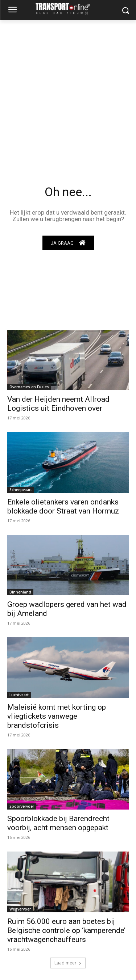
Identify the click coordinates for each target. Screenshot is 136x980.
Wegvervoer (20, 909)
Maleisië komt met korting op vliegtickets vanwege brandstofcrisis (57, 716)
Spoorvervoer (22, 806)
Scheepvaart (21, 490)
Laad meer (68, 963)
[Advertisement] (68, 92)
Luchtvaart (19, 695)
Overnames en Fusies (29, 387)
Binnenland (20, 592)
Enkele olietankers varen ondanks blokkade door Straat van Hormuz (63, 506)
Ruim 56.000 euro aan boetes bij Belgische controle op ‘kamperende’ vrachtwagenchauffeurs (66, 930)
